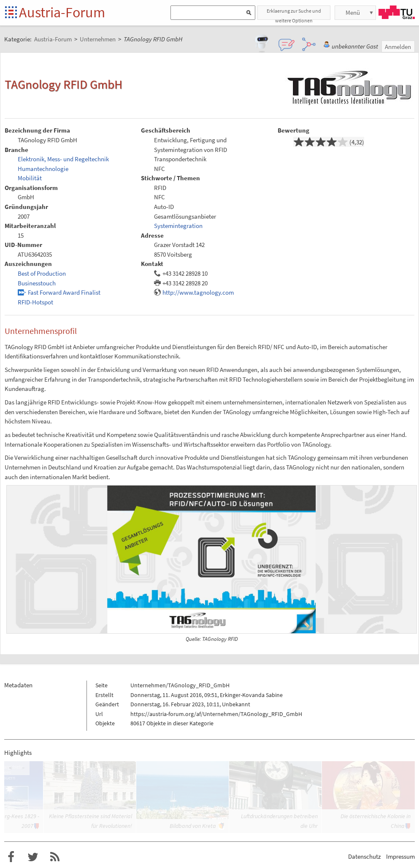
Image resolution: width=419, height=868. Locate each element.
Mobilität (30, 178)
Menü (353, 12)
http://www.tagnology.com (198, 292)
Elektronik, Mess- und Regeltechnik (63, 159)
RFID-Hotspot (35, 302)
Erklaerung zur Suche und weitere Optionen (294, 14)
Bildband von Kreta (193, 826)
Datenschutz (364, 856)
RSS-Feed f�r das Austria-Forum (55, 857)
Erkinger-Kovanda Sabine (251, 695)
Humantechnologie (43, 169)
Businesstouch (37, 283)
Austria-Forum (62, 12)
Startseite (12, 13)
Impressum (400, 856)
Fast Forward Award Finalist (64, 292)
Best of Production (42, 273)
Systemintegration (178, 226)
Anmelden (398, 47)
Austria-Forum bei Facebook (11, 857)
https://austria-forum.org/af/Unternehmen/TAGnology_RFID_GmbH (216, 714)
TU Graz (397, 12)
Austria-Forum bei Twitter (33, 857)
